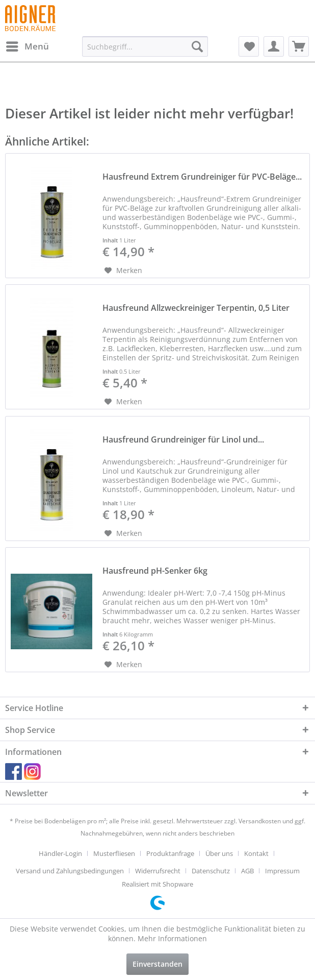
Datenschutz (211, 871)
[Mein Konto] (274, 46)
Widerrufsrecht (158, 871)
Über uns (219, 853)
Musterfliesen (114, 853)
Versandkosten (260, 821)
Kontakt (256, 853)
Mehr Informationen (172, 938)
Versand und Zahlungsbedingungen (70, 871)
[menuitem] (27, 46)
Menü (28, 45)
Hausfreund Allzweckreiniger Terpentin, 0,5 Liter (196, 308)
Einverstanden (157, 964)
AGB (247, 871)
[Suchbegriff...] (145, 46)
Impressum (282, 871)
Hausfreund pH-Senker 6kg (155, 571)
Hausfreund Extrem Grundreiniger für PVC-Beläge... (202, 177)
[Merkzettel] (249, 46)
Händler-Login (60, 853)
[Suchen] (197, 46)
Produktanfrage (170, 853)
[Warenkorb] (299, 46)
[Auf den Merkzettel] (123, 271)
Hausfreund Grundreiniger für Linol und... (183, 440)
